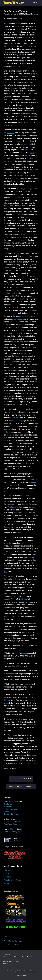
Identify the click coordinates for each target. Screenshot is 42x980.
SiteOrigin (19, 976)
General (13, 768)
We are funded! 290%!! (21, 779)
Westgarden (8, 883)
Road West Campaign (12, 822)
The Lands (8, 804)
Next (5, 963)
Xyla (6, 23)
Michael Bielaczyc (32, 14)
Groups (7, 811)
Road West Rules (10, 824)
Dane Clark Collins (11, 944)
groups (21, 55)
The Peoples (9, 806)
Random (6, 961)
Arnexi (6, 873)
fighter (31, 557)
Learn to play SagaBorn (13, 832)
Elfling (25, 599)
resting (17, 418)
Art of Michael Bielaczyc (13, 941)
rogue (8, 82)
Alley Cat (7, 870)
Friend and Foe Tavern (12, 880)
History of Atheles (10, 809)
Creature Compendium (12, 814)
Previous (8, 955)
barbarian (33, 79)
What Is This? (15, 961)
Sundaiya (7, 877)
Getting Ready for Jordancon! (21, 787)
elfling (24, 330)
